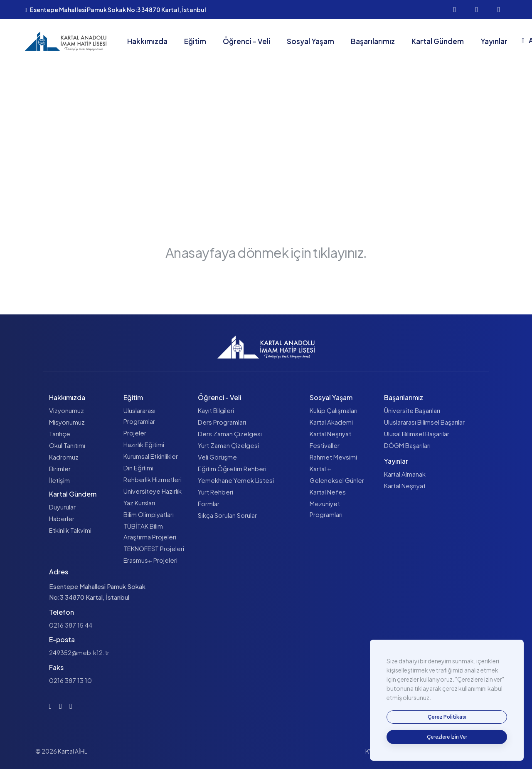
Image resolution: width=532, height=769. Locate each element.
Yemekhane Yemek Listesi (236, 480)
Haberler (62, 518)
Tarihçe (60, 434)
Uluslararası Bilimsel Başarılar (424, 422)
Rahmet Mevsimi (333, 457)
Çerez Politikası (467, 751)
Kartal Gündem (438, 41)
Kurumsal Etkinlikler (151, 456)
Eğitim (195, 41)
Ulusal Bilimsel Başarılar (417, 434)
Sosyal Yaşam (310, 41)
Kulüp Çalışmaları (334, 410)
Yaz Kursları (139, 503)
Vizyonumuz (66, 410)
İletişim (59, 480)
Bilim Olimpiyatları (149, 514)
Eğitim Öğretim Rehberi (232, 469)
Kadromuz (64, 457)
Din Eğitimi (138, 468)
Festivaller (325, 445)
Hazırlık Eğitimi (144, 444)
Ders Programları (222, 422)
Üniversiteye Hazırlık (153, 491)
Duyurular (62, 507)
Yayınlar (494, 41)
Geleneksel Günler (337, 480)
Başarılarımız (373, 41)
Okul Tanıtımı (67, 445)
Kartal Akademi (331, 422)
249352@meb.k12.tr (79, 652)
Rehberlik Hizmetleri (153, 479)
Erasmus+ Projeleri (150, 560)
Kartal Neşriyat (330, 434)
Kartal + (320, 469)
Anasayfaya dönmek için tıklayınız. (266, 252)
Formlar (209, 503)
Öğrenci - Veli (246, 41)
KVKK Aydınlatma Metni (398, 751)
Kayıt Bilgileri (216, 410)
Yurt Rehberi (216, 492)
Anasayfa (232, 164)
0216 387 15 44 (71, 625)
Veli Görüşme (217, 457)
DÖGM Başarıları (407, 445)
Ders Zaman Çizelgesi (230, 434)
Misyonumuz (67, 422)
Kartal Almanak (405, 474)
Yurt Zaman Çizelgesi (228, 445)
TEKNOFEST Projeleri (154, 548)
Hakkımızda (147, 41)
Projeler (135, 433)
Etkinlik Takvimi (70, 530)
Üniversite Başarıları (412, 410)
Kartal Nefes (328, 492)
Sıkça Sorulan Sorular (227, 515)
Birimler (60, 469)
